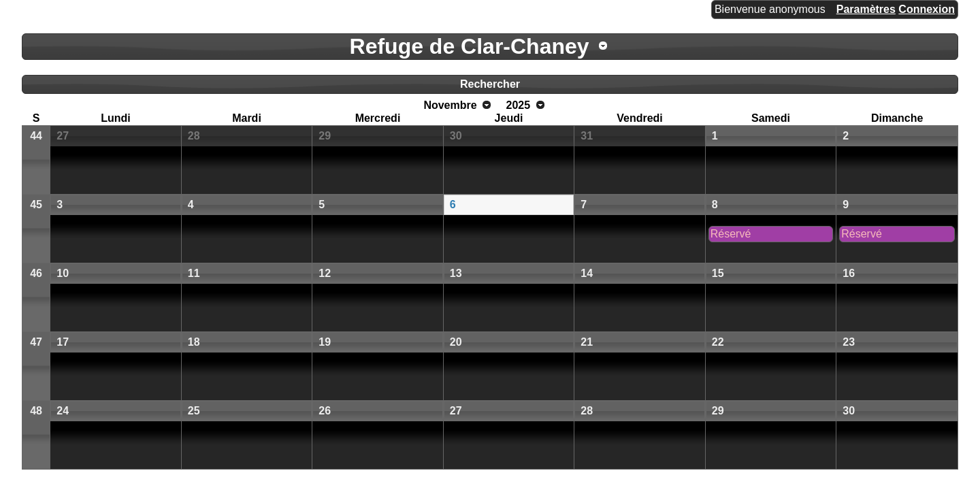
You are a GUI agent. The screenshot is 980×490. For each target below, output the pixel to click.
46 (36, 273)
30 (456, 136)
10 (63, 273)
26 (325, 411)
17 (63, 342)
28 (194, 136)
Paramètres (866, 9)
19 (325, 342)
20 (456, 342)
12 (325, 273)
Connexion (927, 9)
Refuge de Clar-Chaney (470, 46)
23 (849, 342)
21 (587, 342)
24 (63, 411)
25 (194, 411)
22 (718, 342)
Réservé (731, 234)
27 (63, 136)
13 (456, 273)
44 (36, 136)
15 (718, 273)
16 (849, 273)
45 (36, 205)
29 (325, 136)
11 (194, 273)
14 (587, 273)
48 (36, 411)
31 (587, 136)
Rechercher (490, 84)
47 (36, 342)
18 (194, 342)
